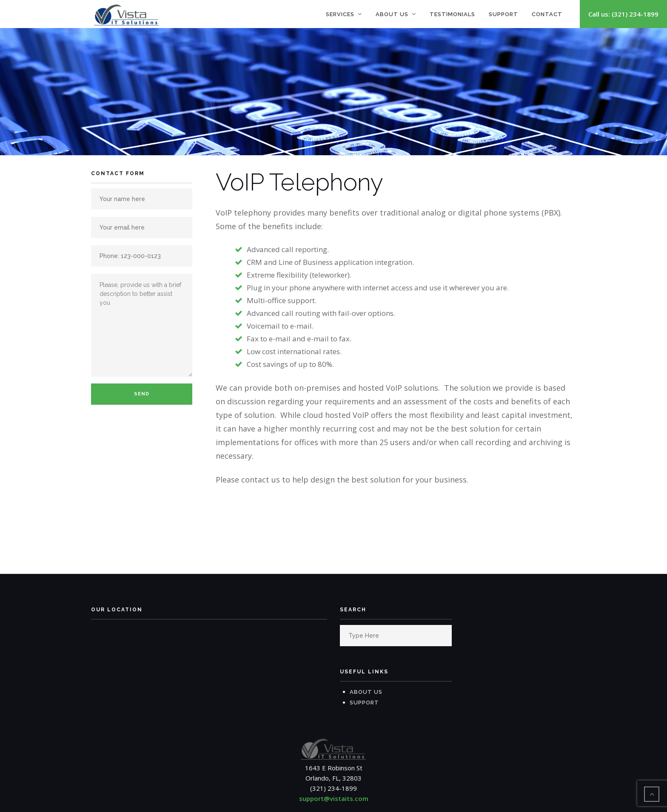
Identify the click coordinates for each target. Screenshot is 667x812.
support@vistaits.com (334, 798)
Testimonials (452, 14)
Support (503, 14)
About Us (392, 14)
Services (340, 14)
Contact (547, 14)
